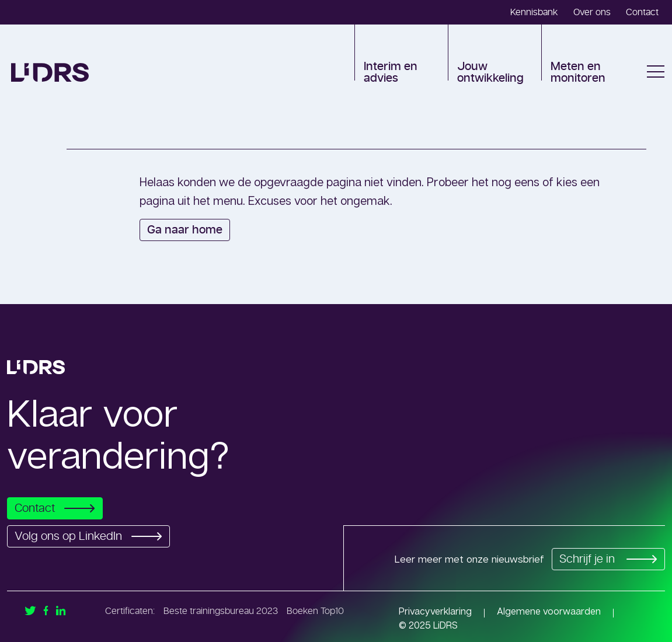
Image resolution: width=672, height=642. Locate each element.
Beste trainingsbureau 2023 (221, 611)
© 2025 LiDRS (428, 625)
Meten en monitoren (578, 72)
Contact (642, 12)
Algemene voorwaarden (549, 611)
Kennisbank (534, 12)
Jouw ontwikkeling (490, 72)
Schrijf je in (606, 559)
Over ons (592, 12)
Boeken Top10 (315, 611)
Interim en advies (391, 72)
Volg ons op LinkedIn (92, 536)
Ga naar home (185, 230)
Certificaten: (130, 611)
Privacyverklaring (435, 611)
